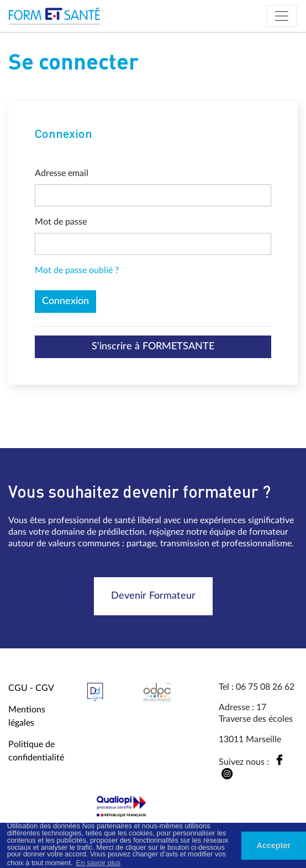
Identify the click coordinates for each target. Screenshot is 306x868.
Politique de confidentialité (36, 751)
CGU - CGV (31, 688)
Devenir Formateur (153, 596)
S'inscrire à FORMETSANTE (153, 347)
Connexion (65, 301)
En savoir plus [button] (98, 863)
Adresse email (62, 173)
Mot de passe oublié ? (77, 270)
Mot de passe (61, 222)
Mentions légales (27, 716)
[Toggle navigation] (282, 16)
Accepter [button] (274, 845)
